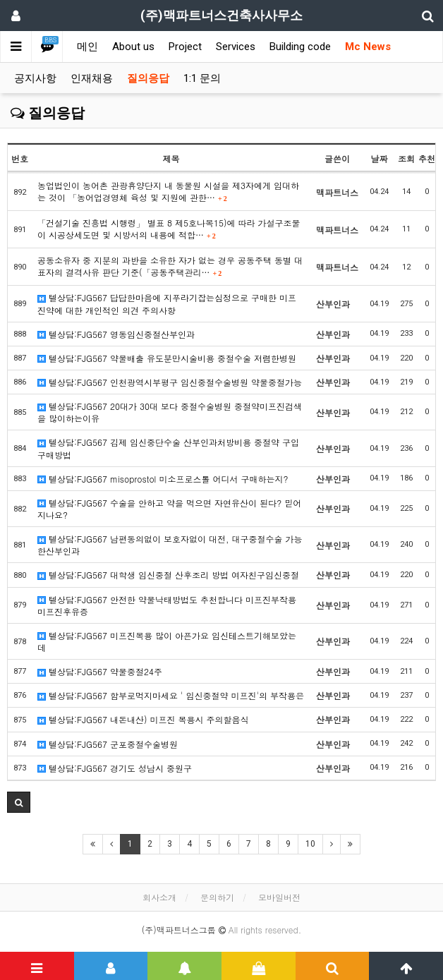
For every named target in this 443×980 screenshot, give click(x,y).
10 (310, 844)
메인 (87, 47)
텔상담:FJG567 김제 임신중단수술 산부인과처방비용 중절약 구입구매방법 (168, 448)
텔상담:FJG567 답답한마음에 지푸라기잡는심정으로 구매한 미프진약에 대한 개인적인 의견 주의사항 (167, 303)
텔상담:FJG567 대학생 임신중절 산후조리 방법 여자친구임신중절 (168, 575)
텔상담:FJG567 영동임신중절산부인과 (116, 334)
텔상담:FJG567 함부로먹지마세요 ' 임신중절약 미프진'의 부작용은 (171, 695)
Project (185, 47)
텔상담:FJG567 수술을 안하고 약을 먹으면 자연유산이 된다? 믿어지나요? (169, 509)
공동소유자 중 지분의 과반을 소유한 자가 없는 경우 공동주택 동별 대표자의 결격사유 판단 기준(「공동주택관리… (170, 266)
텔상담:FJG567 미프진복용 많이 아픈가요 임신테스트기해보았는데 (167, 641)
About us (133, 47)
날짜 (380, 158)
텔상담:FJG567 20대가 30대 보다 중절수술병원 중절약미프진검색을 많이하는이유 (170, 412)
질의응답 (148, 78)
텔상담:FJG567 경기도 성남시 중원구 (115, 768)
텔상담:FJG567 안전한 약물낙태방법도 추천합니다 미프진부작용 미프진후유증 (167, 605)
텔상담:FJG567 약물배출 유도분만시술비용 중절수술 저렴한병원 (167, 358)
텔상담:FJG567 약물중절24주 (100, 671)
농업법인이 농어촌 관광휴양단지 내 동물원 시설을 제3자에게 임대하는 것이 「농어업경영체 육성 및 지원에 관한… (168, 191)
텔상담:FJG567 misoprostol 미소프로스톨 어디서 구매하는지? (163, 479)
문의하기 (217, 897)
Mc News (368, 47)
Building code (300, 47)
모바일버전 (279, 897)
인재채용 (92, 78)
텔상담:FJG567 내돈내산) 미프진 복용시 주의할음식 (143, 719)
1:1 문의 (202, 78)
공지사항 (35, 78)
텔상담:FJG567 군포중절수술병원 (108, 744)
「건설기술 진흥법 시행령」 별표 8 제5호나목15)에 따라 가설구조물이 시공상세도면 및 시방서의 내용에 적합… (169, 229)
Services (236, 47)
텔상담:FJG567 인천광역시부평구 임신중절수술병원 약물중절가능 (170, 382)
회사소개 (159, 897)
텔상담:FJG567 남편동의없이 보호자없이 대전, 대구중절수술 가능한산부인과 (170, 545)
